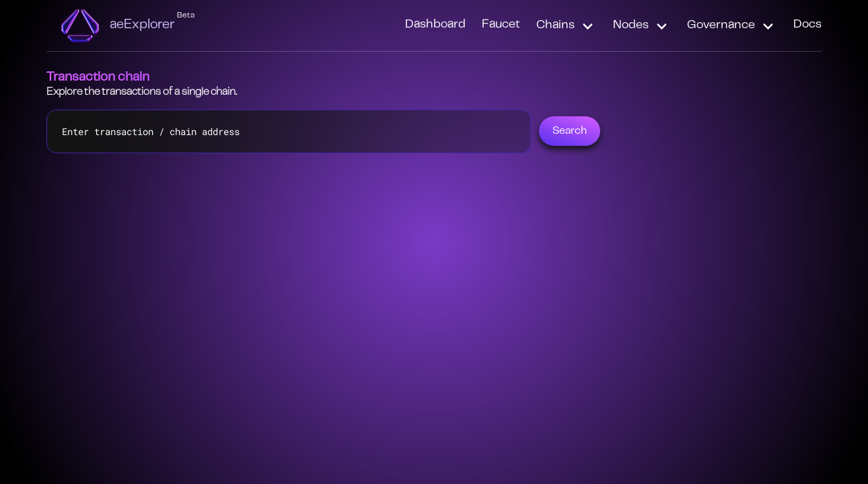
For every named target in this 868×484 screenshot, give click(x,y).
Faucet (501, 25)
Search (570, 131)
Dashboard (435, 25)
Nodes (631, 26)
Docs (807, 25)
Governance (721, 26)
